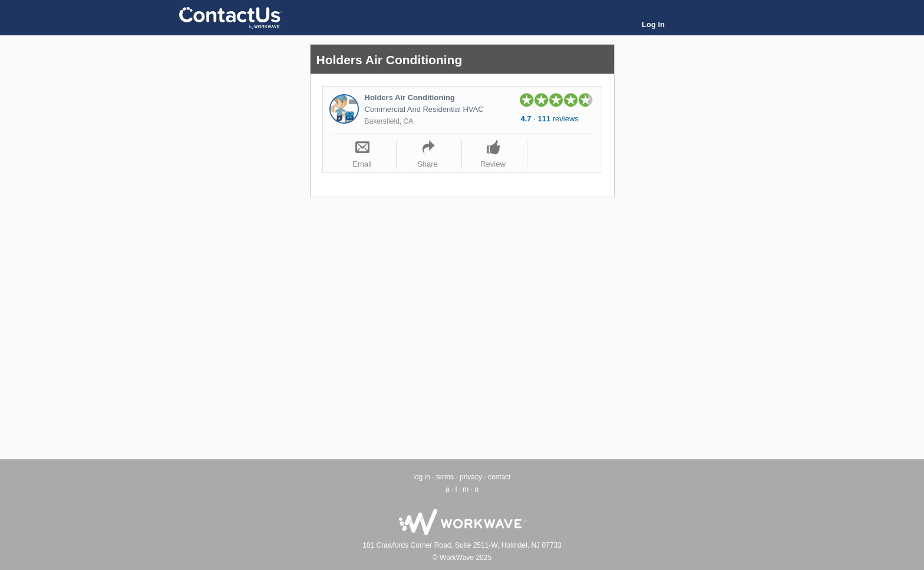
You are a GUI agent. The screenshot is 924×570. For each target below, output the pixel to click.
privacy (471, 477)
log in (422, 477)
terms (445, 477)
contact (499, 477)
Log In (653, 24)
